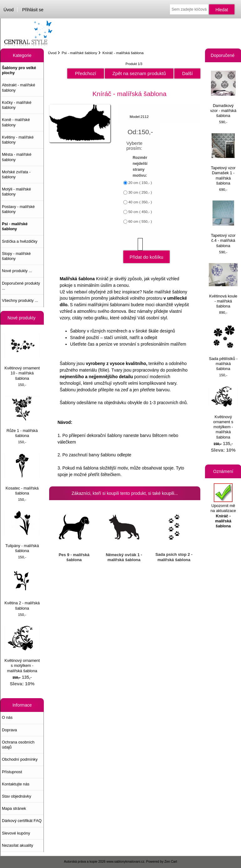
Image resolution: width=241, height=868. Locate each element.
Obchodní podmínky (20, 759)
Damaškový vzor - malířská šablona (223, 94)
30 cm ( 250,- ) (140, 193)
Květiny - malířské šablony (18, 140)
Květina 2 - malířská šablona (22, 589)
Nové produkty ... (17, 271)
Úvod (8, 10)
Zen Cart (171, 862)
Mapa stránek (14, 808)
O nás (7, 717)
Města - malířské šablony (17, 157)
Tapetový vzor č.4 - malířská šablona (223, 224)
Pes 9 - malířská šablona (74, 557)
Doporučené (223, 55)
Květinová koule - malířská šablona (223, 286)
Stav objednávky (17, 796)
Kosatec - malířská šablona (22, 474)
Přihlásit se (33, 10)
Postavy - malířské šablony (18, 209)
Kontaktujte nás (16, 784)
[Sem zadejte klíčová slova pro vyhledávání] (189, 9)
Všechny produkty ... (20, 300)
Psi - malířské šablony (79, 53)
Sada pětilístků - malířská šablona (223, 348)
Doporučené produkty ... (21, 286)
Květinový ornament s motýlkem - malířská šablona (22, 649)
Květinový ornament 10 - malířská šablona (22, 357)
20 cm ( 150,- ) (140, 183)
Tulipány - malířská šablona (22, 532)
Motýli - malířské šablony (16, 192)
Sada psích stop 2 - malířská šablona (174, 557)
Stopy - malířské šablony (16, 256)
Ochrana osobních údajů (18, 745)
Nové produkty (22, 318)
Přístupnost (12, 772)
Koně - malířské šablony (16, 122)
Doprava (9, 730)
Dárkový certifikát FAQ (22, 821)
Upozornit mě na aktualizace (223, 506)
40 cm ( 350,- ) (140, 202)
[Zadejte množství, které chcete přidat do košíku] (140, 244)
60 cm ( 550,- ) (140, 222)
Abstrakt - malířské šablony (18, 87)
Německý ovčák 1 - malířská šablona (124, 557)
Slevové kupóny (16, 833)
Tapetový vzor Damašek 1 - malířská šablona (223, 159)
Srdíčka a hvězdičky (20, 241)
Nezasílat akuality (18, 845)
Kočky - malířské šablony (17, 105)
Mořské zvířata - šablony (16, 174)
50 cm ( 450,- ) (140, 212)
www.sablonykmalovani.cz (125, 862)
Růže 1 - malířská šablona (22, 417)
